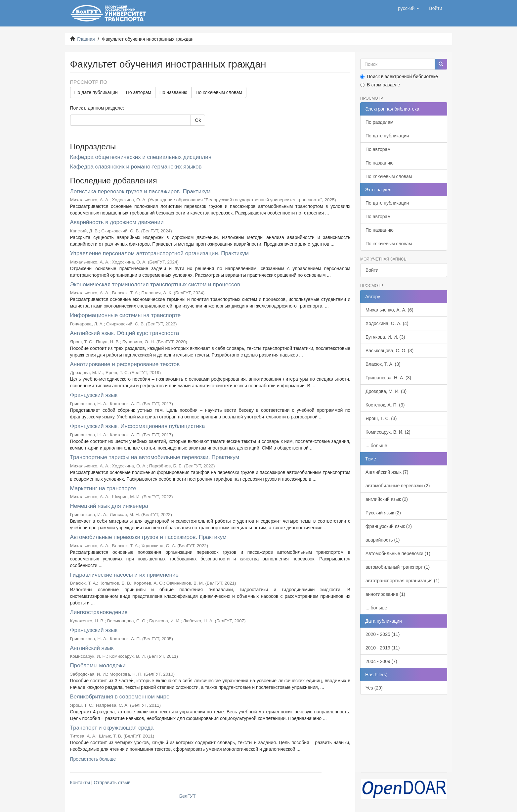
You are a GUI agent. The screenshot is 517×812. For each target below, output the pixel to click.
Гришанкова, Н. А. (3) (388, 378)
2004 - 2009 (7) (381, 661)
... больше (376, 446)
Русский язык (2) (383, 513)
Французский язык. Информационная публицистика (138, 426)
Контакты (80, 783)
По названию (173, 92)
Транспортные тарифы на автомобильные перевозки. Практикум (155, 457)
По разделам (379, 122)
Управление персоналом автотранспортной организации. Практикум (159, 253)
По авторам (139, 92)
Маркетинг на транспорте (103, 488)
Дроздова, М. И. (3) (386, 391)
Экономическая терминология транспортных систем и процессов (155, 285)
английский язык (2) (387, 499)
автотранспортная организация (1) (403, 581)
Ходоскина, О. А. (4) (387, 323)
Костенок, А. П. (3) (385, 405)
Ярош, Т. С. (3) (381, 418)
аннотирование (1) (385, 594)
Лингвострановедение (99, 612)
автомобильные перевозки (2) (398, 486)
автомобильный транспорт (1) (398, 567)
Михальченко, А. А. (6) (389, 310)
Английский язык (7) (387, 472)
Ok (198, 120)
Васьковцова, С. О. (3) (389, 351)
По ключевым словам (219, 92)
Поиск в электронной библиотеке (399, 76)
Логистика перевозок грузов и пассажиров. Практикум (140, 191)
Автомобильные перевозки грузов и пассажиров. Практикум (148, 537)
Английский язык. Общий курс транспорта (125, 333)
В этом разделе (380, 85)
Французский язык (94, 395)
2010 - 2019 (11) (383, 648)
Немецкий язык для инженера (109, 506)
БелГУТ (188, 796)
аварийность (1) (383, 540)
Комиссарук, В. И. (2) (388, 432)
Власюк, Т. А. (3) (383, 364)
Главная (86, 39)
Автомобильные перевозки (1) (398, 553)
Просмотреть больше (93, 759)
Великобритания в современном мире (120, 697)
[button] (409, 8)
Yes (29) (374, 688)
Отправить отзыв (112, 783)
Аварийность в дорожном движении (117, 222)
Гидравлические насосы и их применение (124, 575)
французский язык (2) (389, 526)
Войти (372, 270)
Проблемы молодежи (98, 666)
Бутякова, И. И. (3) (385, 337)
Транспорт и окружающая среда (112, 728)
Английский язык (92, 648)
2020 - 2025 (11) (383, 634)
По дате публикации (96, 92)
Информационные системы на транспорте (126, 315)
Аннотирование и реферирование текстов (125, 364)
